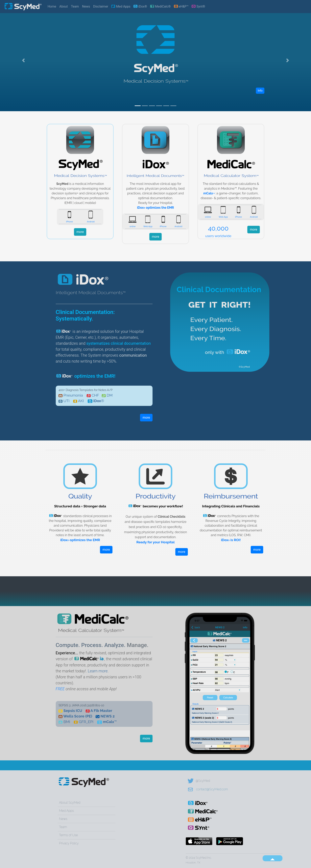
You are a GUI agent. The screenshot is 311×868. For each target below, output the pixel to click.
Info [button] (260, 91)
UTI (66, 401)
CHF (95, 395)
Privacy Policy (69, 843)
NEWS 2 (108, 716)
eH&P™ (181, 6)
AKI (81, 401)
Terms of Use (69, 835)
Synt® (198, 6)
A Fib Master (101, 711)
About (64, 6)
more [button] (80, 232)
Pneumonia (73, 395)
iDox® (140, 6)
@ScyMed (199, 781)
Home (52, 6)
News (86, 6)
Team (75, 6)
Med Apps (121, 6)
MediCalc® (160, 6)
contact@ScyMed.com (208, 789)
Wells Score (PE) (78, 716)
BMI (67, 722)
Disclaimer (101, 6)
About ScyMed (70, 803)
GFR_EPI (86, 722)
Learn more (98, 671)
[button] (23, 60)
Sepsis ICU (73, 711)
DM (110, 395)
